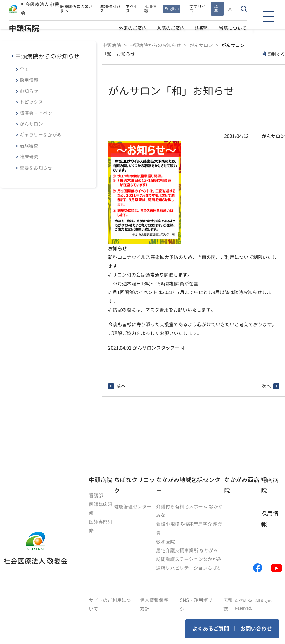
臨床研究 (29, 157)
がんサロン (31, 124)
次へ (266, 386)
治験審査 (29, 146)
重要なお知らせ (36, 168)
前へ (121, 386)
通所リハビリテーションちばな (189, 568)
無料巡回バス (110, 9)
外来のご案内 (133, 28)
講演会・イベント (38, 113)
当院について (233, 28)
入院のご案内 (171, 28)
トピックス (31, 102)
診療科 (202, 28)
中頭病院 (24, 28)
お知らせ (29, 91)
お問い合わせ (256, 629)
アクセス (132, 9)
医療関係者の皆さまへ (76, 9)
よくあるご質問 (211, 629)
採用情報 (150, 9)
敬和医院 (165, 542)
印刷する (276, 54)
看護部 (96, 495)
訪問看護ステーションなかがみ (189, 559)
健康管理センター (133, 507)
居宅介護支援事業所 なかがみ (187, 550)
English (172, 9)
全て (24, 69)
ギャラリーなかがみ (41, 135)
